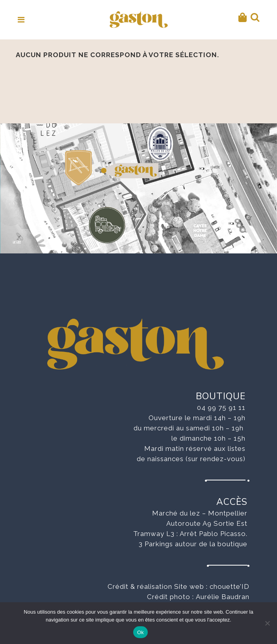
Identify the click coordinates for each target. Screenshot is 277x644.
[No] (267, 623)
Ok (140, 632)
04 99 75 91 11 (221, 408)
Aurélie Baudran (223, 597)
